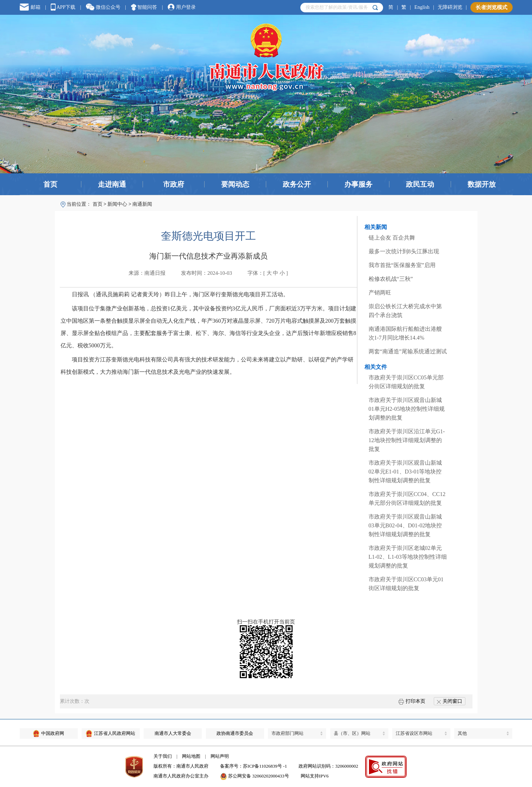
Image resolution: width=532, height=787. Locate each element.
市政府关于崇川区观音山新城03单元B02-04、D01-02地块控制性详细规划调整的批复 (405, 525)
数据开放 (482, 184)
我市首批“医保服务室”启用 (402, 265)
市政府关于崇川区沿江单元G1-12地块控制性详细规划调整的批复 (407, 440)
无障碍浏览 (450, 7)
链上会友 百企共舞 (392, 238)
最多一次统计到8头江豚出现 (404, 251)
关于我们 (163, 756)
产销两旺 (380, 293)
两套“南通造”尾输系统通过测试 (408, 351)
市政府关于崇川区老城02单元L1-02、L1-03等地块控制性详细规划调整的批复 (408, 557)
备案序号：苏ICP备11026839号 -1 (254, 766)
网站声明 (220, 756)
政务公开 (297, 184)
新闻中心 (117, 204)
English (422, 7)
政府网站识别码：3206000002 (328, 766)
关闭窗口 (450, 701)
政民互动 (420, 184)
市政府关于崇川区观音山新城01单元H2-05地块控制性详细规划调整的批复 (407, 409)
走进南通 (112, 184)
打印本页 (412, 701)
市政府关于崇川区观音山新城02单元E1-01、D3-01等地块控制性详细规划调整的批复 (405, 472)
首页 (50, 184)
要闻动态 (235, 184)
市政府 (174, 184)
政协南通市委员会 (235, 733)
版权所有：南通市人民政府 (181, 766)
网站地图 (191, 756)
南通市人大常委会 (173, 733)
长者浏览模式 (492, 7)
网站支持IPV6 (315, 776)
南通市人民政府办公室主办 (181, 776)
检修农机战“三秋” (391, 279)
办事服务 (358, 184)
